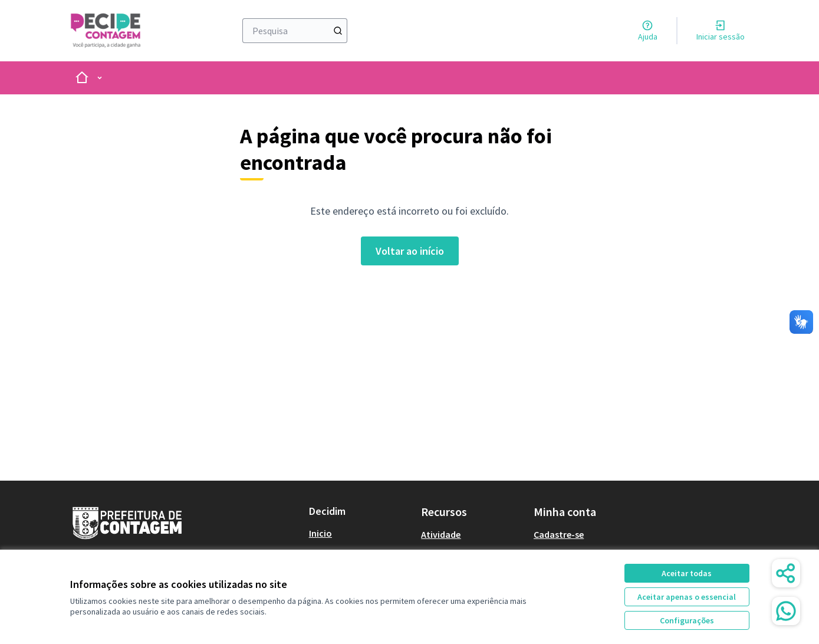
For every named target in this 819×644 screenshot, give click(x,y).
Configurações (687, 620)
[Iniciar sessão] (721, 31)
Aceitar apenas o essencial (687, 597)
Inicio (320, 533)
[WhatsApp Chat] (786, 611)
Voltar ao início (410, 251)
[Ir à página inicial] (123, 31)
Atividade (441, 534)
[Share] (786, 573)
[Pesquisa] (295, 31)
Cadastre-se (559, 534)
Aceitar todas (687, 573)
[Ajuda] (648, 31)
